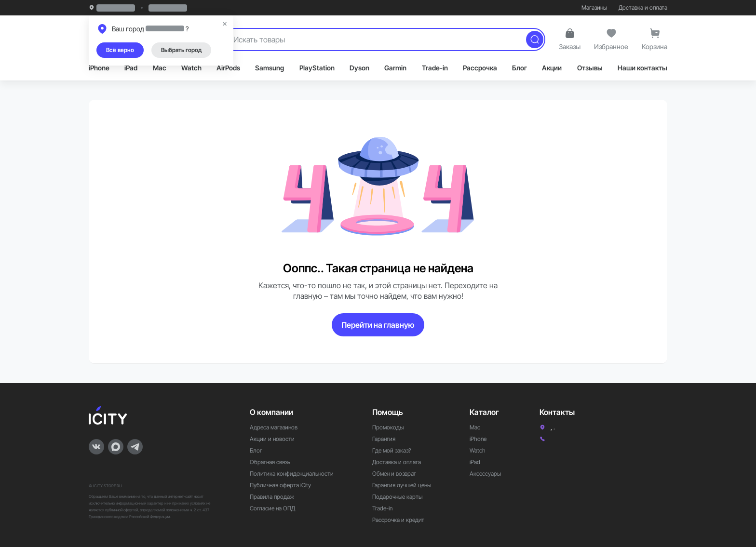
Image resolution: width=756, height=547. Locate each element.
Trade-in (435, 68)
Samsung (270, 68)
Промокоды (388, 427)
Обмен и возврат (394, 474)
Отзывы (590, 68)
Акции (552, 68)
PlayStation (317, 68)
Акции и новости (272, 439)
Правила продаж (272, 497)
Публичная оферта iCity (280, 485)
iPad (131, 68)
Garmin (395, 68)
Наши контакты (642, 68)
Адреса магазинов (274, 427)
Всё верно (120, 50)
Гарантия (384, 439)
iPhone (99, 68)
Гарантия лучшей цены (402, 485)
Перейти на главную (378, 325)
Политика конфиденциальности (292, 474)
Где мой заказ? (392, 450)
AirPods (228, 68)
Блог (520, 68)
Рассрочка (480, 68)
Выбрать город (181, 50)
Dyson (359, 68)
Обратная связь (270, 462)
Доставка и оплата (643, 7)
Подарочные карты (397, 497)
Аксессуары (485, 474)
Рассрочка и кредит (398, 520)
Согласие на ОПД (272, 508)
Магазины (594, 7)
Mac (160, 68)
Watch (191, 68)
